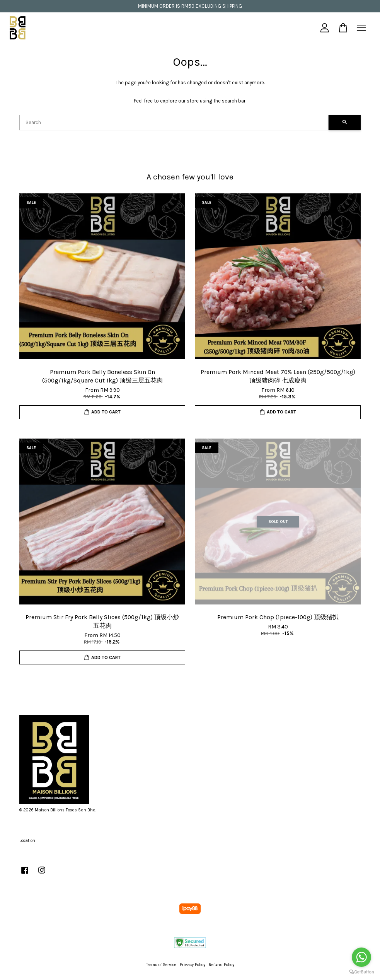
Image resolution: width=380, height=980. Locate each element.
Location (27, 841)
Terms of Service (161, 965)
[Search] (174, 123)
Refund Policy (222, 965)
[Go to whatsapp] (361, 957)
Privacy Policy (193, 965)
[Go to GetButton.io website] (361, 972)
